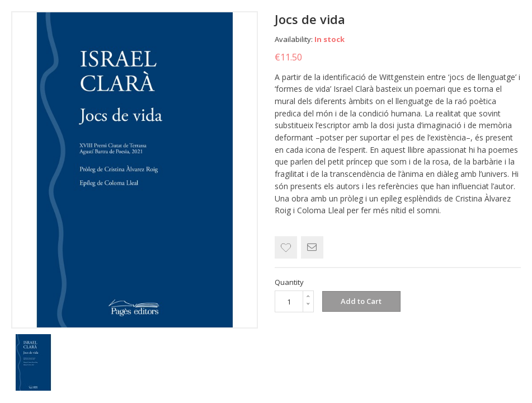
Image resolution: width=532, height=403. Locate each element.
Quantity (289, 282)
